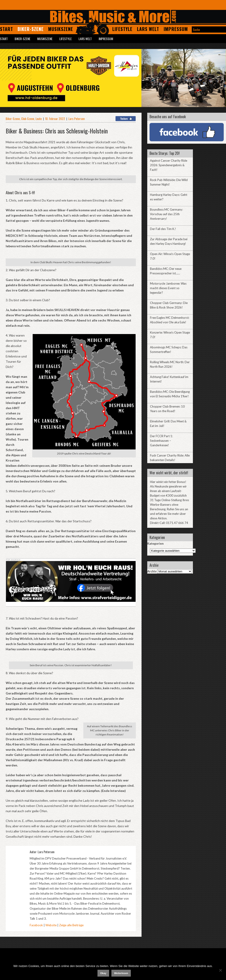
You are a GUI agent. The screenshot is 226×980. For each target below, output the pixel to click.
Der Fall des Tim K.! (163, 229)
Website (51, 925)
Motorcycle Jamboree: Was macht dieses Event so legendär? (168, 288)
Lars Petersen (77, 119)
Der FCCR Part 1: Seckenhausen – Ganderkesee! (161, 441)
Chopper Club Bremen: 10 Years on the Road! (167, 409)
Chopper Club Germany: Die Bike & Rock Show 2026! (169, 305)
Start (7, 29)
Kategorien (155, 544)
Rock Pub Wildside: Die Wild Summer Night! (169, 182)
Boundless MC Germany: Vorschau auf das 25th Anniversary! (166, 214)
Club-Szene (28, 119)
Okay (103, 973)
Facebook (36, 925)
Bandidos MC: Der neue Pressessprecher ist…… (166, 271)
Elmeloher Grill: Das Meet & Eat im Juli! (168, 424)
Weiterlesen (121, 973)
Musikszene (61, 29)
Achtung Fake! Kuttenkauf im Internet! (169, 379)
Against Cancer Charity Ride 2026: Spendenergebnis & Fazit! (169, 165)
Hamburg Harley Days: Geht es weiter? (169, 197)
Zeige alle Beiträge (71, 925)
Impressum (176, 29)
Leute (39, 119)
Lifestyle (122, 29)
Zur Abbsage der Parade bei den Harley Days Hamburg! (169, 241)
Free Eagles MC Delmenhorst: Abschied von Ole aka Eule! (170, 320)
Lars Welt (148, 29)
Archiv (152, 571)
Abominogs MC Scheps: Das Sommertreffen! (169, 350)
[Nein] (220, 970)
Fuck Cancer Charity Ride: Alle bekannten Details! (170, 458)
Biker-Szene (31, 29)
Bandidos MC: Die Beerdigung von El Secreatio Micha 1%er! (170, 394)
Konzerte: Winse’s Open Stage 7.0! (170, 335)
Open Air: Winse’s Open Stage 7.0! (170, 256)
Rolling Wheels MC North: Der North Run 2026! (170, 364)
